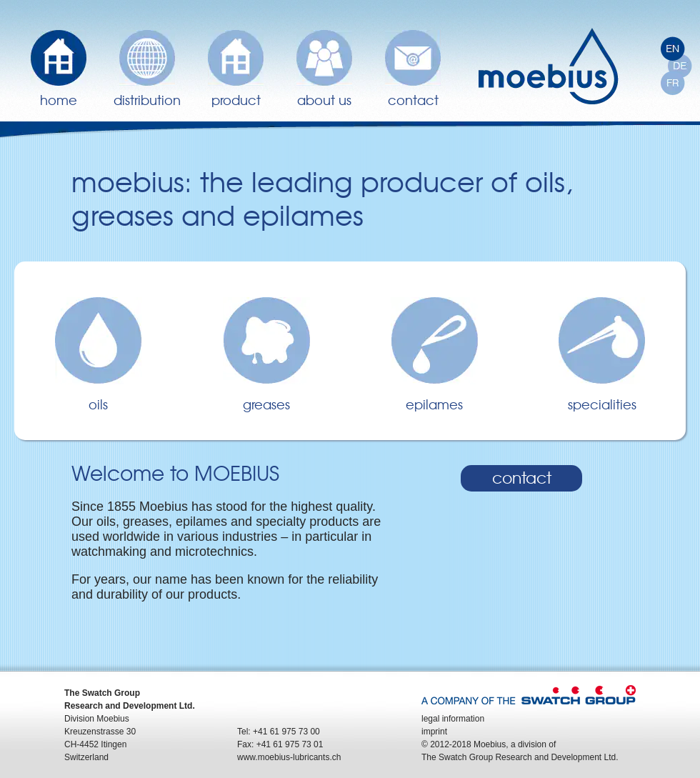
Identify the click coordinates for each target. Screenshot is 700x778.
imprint (434, 732)
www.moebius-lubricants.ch (289, 757)
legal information (453, 719)
